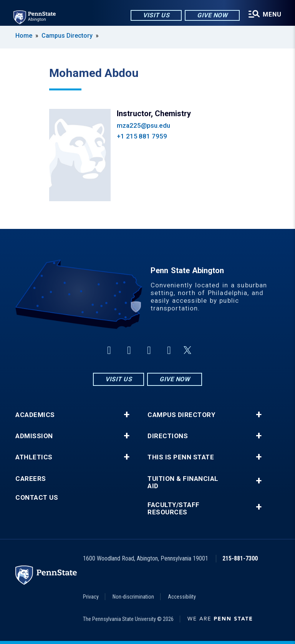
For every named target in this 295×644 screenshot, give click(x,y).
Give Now (212, 15)
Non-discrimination (133, 597)
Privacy (91, 597)
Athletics (34, 457)
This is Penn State (181, 457)
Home (24, 36)
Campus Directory (67, 36)
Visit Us (156, 15)
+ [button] (127, 415)
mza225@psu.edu (143, 125)
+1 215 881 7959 (142, 136)
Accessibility (182, 597)
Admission (34, 436)
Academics (35, 415)
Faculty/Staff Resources (174, 509)
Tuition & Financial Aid (183, 482)
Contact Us (37, 498)
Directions (168, 436)
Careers (31, 479)
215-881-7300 (240, 558)
